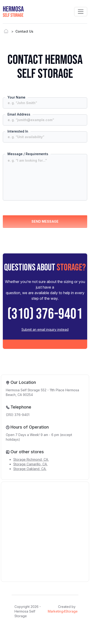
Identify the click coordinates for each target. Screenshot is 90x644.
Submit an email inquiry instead (45, 329)
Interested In (18, 131)
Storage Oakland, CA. (30, 469)
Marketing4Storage (63, 611)
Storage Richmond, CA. (31, 459)
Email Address (19, 114)
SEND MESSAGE (45, 221)
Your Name (16, 97)
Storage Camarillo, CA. (30, 464)
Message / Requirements (28, 154)
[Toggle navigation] (81, 12)
